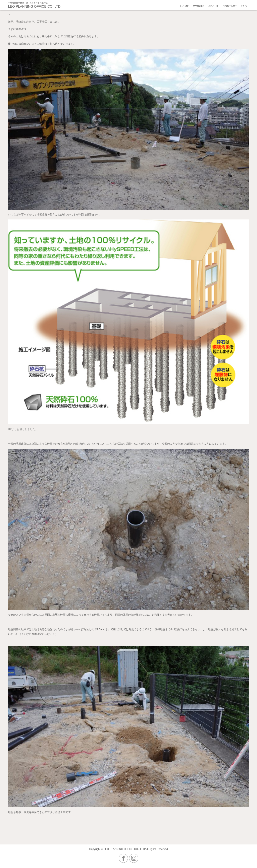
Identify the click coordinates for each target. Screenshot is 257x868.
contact (230, 6)
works (199, 6)
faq (244, 6)
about (214, 6)
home (185, 6)
